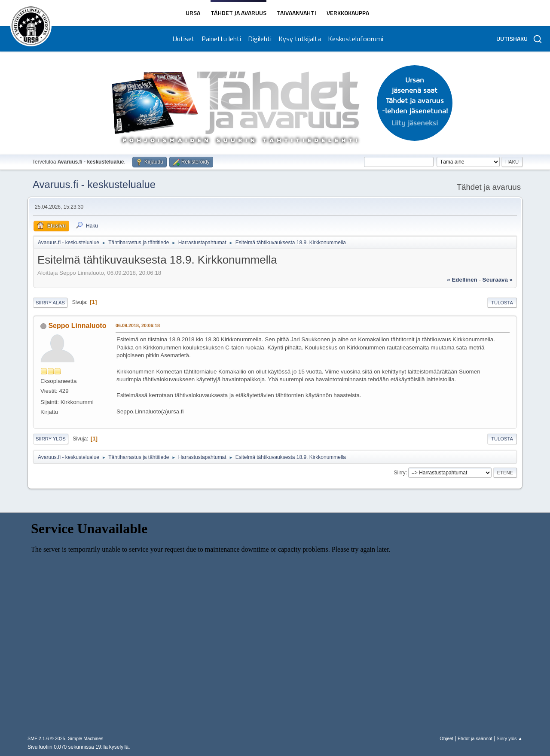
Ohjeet (446, 738)
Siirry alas (50, 303)
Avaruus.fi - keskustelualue (94, 184)
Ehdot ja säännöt (475, 738)
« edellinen (462, 280)
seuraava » (498, 280)
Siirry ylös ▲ (510, 738)
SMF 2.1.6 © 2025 (46, 738)
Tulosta (502, 303)
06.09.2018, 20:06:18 (138, 325)
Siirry (399, 473)
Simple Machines (86, 738)
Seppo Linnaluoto (77, 326)
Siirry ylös (51, 439)
